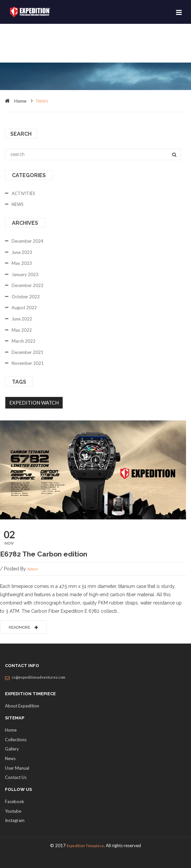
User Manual (17, 768)
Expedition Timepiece (85, 846)
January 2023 (25, 274)
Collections (16, 740)
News (10, 758)
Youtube (13, 811)
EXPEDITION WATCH (34, 403)
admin (33, 569)
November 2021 (28, 363)
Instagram (15, 820)
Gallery (12, 749)
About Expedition (22, 706)
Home (11, 730)
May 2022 (22, 330)
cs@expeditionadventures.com (38, 677)
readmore (23, 627)
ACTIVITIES (23, 193)
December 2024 (28, 241)
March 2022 (24, 341)
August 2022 (24, 308)
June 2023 (22, 252)
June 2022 (22, 319)
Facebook (15, 801)
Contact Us (16, 777)
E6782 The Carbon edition (44, 554)
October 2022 (26, 297)
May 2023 (22, 263)
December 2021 (28, 352)
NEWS (18, 204)
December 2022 (28, 285)
